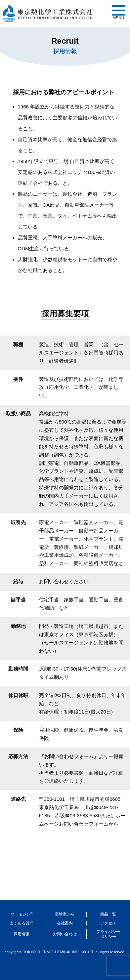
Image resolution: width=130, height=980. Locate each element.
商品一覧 (108, 914)
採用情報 (22, 934)
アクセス (108, 923)
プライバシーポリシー (108, 934)
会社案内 (65, 923)
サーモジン (22, 914)
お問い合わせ (65, 934)
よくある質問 (22, 923)
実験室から (65, 914)
